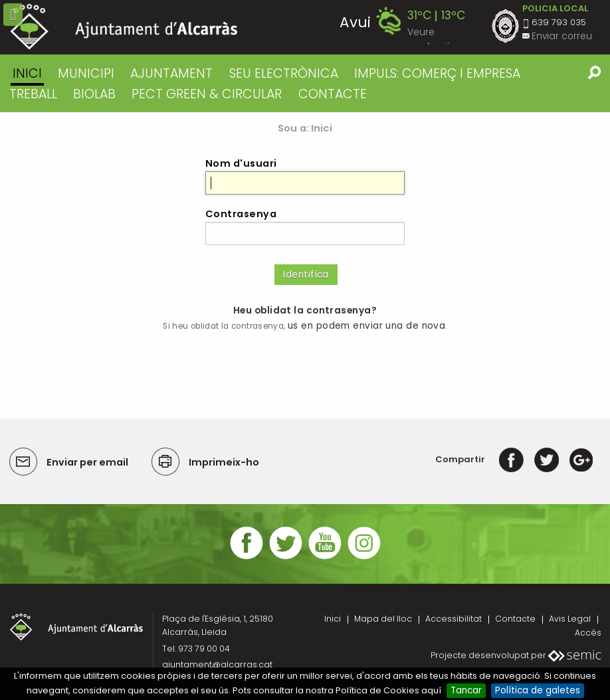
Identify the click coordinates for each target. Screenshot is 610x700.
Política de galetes (538, 690)
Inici (27, 73)
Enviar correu (562, 36)
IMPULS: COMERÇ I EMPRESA (437, 73)
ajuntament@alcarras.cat (217, 664)
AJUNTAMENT (171, 73)
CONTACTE (333, 94)
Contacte (515, 619)
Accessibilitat (454, 619)
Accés (588, 633)
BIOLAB (94, 94)
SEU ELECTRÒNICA (284, 73)
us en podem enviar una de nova (366, 326)
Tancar (466, 690)
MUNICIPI (86, 73)
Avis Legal (570, 619)
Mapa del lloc (383, 619)
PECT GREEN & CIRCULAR (207, 94)
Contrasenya (241, 214)
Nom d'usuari (241, 163)
